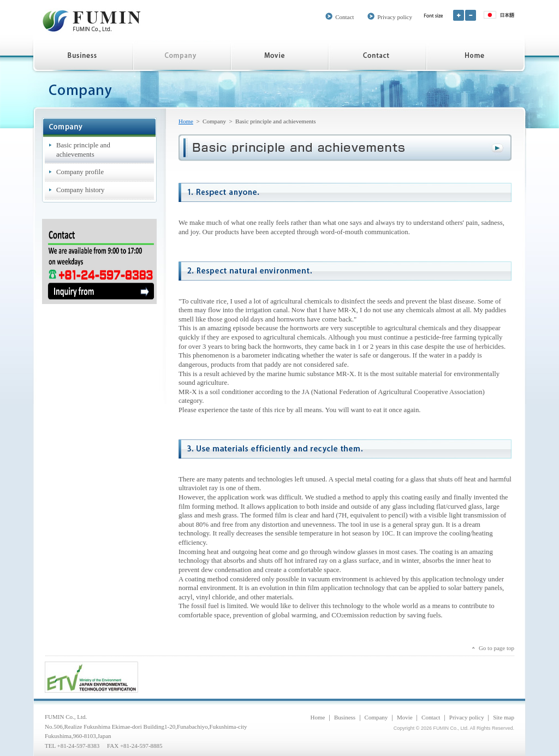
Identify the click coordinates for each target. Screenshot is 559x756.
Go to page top (496, 648)
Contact (344, 17)
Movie (405, 717)
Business (345, 717)
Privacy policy (395, 17)
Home (186, 121)
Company (376, 717)
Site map (504, 717)
